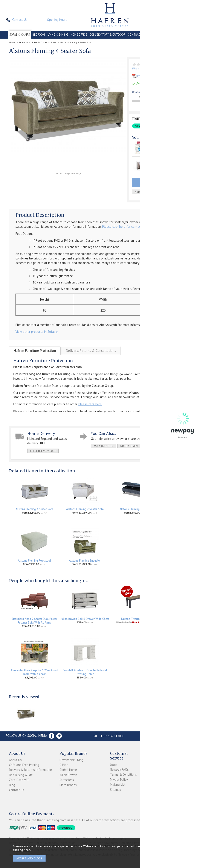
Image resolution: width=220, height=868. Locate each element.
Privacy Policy (119, 780)
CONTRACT (135, 35)
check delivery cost (43, 451)
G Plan (64, 765)
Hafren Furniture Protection (35, 351)
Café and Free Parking (24, 765)
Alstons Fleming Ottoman (135, 509)
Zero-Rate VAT (19, 780)
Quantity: (176, 192)
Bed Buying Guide (21, 775)
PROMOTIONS (170, 35)
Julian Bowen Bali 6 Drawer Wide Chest (85, 619)
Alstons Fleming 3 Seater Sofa (34, 509)
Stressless (67, 780)
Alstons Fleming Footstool (34, 561)
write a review (129, 446)
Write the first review (147, 69)
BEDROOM (39, 35)
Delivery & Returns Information (31, 770)
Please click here (90, 404)
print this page (155, 446)
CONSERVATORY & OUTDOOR (107, 35)
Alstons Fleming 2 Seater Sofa (85, 509)
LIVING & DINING (58, 35)
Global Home (68, 770)
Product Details (145, 76)
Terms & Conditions (123, 774)
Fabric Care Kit (159, 162)
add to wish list (145, 192)
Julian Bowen (68, 775)
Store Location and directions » (171, 736)
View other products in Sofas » (37, 332)
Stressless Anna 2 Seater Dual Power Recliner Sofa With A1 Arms (34, 621)
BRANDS (206, 35)
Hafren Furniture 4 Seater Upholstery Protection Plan (167, 146)
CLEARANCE (152, 35)
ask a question (103, 446)
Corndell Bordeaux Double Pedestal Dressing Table (85, 672)
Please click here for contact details (127, 227)
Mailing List (118, 784)
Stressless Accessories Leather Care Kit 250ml (186, 621)
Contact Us (17, 790)
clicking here (21, 850)
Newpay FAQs (119, 769)
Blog (12, 785)
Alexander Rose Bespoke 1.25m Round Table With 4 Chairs (34, 672)
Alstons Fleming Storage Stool (186, 509)
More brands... (69, 785)
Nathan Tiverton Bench (135, 619)
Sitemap (116, 790)
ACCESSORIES (189, 35)
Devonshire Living (71, 760)
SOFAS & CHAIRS (20, 35)
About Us (15, 760)
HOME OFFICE (79, 35)
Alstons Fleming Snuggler (85, 561)
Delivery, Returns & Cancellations (91, 351)
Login (114, 765)
